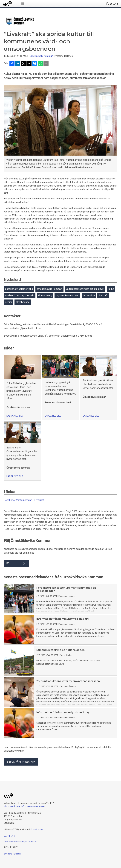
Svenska (8, 854)
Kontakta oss (37, 830)
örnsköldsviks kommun (49, 289)
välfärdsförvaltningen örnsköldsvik (85, 289)
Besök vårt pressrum (21, 762)
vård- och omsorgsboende (20, 295)
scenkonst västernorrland (19, 289)
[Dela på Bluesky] (35, 64)
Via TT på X (9, 836)
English (17, 854)
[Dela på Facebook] (12, 64)
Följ (16, 563)
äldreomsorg (45, 295)
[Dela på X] (23, 64)
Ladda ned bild (15, 416)
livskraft (103, 295)
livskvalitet (89, 295)
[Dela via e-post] (46, 64)
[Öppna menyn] (23, 4)
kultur (111, 289)
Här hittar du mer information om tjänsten (25, 806)
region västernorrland (67, 295)
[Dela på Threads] (29, 64)
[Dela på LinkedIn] (18, 64)
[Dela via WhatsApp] (40, 64)
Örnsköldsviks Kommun (41, 56)
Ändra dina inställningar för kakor (20, 842)
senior (9, 302)
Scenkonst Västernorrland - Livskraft (24, 500)
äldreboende (23, 302)
